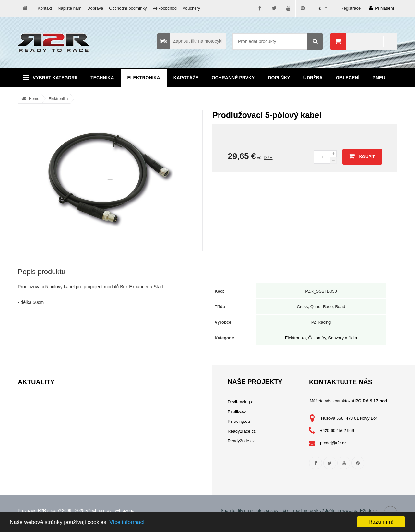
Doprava (95, 8)
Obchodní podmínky (128, 8)
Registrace (350, 8)
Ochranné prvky (233, 78)
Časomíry (317, 338)
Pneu (379, 78)
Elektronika (144, 78)
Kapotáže (186, 78)
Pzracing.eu (239, 421)
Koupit (362, 156)
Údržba (313, 78)
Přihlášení (381, 8)
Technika (102, 78)
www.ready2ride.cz (360, 510)
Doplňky (279, 78)
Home (34, 99)
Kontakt (45, 8)
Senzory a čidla (343, 338)
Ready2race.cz (242, 431)
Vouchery (191, 8)
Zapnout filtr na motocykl (190, 41)
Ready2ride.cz (241, 441)
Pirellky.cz (237, 412)
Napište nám (70, 8)
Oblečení (348, 78)
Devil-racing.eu (242, 402)
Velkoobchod (165, 8)
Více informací (127, 522)
